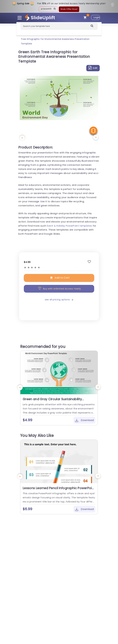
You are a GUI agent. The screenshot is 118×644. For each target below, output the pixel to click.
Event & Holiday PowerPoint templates (69, 226)
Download (84, 420)
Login (97, 17)
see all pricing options (59, 300)
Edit (93, 68)
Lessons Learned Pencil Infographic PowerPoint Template (59, 490)
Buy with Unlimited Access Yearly (59, 289)
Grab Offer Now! (69, 9)
